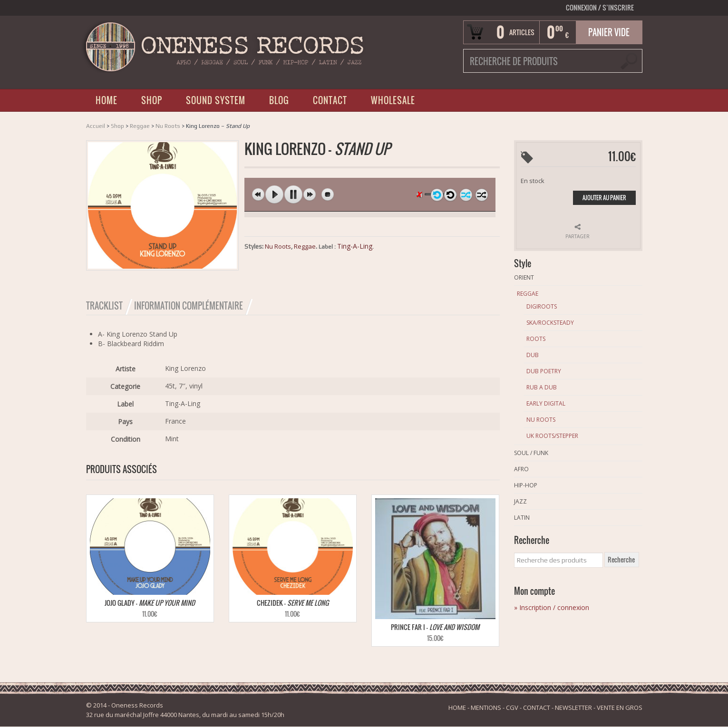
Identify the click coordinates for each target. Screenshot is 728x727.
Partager (578, 236)
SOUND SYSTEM (216, 100)
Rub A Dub (542, 387)
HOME (107, 100)
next (310, 194)
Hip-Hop (526, 485)
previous (258, 194)
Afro (521, 469)
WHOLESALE (393, 100)
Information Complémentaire (189, 306)
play (274, 194)
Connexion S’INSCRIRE (600, 7)
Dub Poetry (544, 371)
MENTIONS (486, 708)
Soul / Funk (531, 453)
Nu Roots (168, 126)
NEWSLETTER (573, 708)
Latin (522, 518)
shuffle (482, 195)
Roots (536, 339)
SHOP (152, 100)
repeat (450, 195)
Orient (524, 277)
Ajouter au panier (604, 198)
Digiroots (542, 306)
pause (293, 194)
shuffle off (466, 195)
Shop (117, 126)
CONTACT (330, 100)
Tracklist (104, 306)
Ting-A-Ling (355, 246)
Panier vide (609, 32)
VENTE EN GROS (620, 708)
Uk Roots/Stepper (552, 436)
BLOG (279, 100)
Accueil (96, 126)
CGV (512, 708)
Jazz (520, 501)
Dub (533, 355)
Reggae (140, 126)
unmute (421, 194)
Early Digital (546, 403)
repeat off (437, 195)
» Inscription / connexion (552, 607)
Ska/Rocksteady (550, 323)
